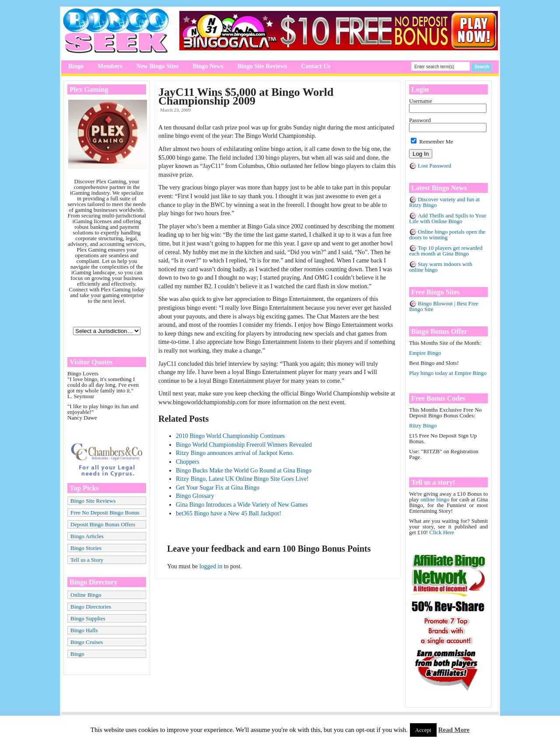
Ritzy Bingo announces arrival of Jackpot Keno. (235, 453)
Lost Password (434, 166)
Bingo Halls (84, 630)
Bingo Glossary (195, 496)
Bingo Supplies (88, 618)
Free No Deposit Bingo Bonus (105, 513)
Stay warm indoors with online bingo (441, 267)
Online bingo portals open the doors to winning (447, 234)
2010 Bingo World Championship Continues (230, 436)
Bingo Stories (86, 548)
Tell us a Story (87, 560)
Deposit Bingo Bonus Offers (103, 524)
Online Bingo (86, 595)
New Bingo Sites (157, 66)
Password (420, 120)
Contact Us (316, 66)
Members (110, 66)
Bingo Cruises (87, 642)
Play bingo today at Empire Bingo (448, 373)
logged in (211, 566)
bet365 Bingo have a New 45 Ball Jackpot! (229, 513)
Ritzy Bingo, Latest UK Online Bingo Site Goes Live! (242, 479)
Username (421, 101)
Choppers (188, 462)
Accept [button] (423, 730)
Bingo (76, 66)
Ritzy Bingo (423, 425)
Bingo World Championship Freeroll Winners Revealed (244, 445)
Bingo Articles (87, 536)
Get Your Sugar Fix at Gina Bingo (218, 488)
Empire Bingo (425, 353)
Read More (454, 730)
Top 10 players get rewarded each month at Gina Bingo (446, 251)
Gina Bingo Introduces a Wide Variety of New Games (242, 505)
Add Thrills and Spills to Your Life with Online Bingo (448, 218)
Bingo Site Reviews (262, 66)
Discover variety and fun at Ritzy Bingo (444, 202)
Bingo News (208, 66)
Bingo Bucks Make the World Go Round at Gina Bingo (244, 471)
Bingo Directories (91, 607)
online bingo (435, 499)
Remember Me (432, 142)
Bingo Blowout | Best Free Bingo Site (444, 306)
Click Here (442, 532)
